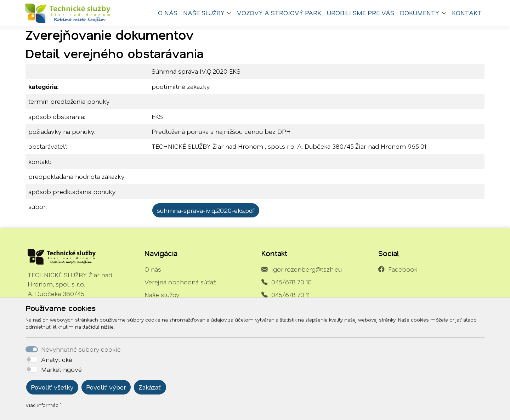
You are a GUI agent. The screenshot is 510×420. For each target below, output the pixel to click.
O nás (168, 13)
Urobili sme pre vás (361, 13)
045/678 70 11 (290, 295)
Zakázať (150, 387)
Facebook (403, 269)
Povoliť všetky (52, 387)
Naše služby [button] (204, 13)
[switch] (32, 359)
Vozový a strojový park (279, 13)
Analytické (57, 359)
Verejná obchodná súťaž (180, 282)
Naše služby (162, 295)
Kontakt (467, 13)
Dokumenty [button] (420, 13)
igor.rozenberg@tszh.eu (307, 269)
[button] (231, 13)
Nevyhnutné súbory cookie (81, 349)
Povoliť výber (106, 387)
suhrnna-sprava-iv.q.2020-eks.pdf (206, 210)
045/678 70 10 (291, 282)
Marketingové (61, 369)
